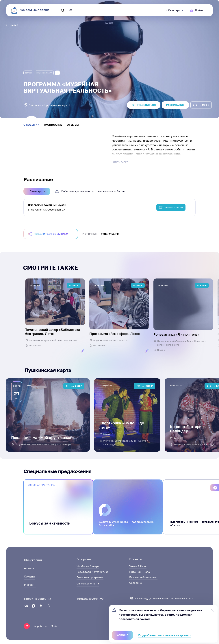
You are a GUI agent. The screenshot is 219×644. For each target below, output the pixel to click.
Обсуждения (33, 560)
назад (12, 25)
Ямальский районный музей (47, 205)
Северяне (136, 583)
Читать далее (122, 162)
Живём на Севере (88, 566)
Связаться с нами (88, 583)
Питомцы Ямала (140, 572)
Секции (29, 576)
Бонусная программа (90, 577)
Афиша (29, 568)
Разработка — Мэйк (45, 626)
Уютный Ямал (138, 566)
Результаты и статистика (92, 572)
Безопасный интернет (143, 577)
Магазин (30, 585)
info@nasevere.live (90, 599)
